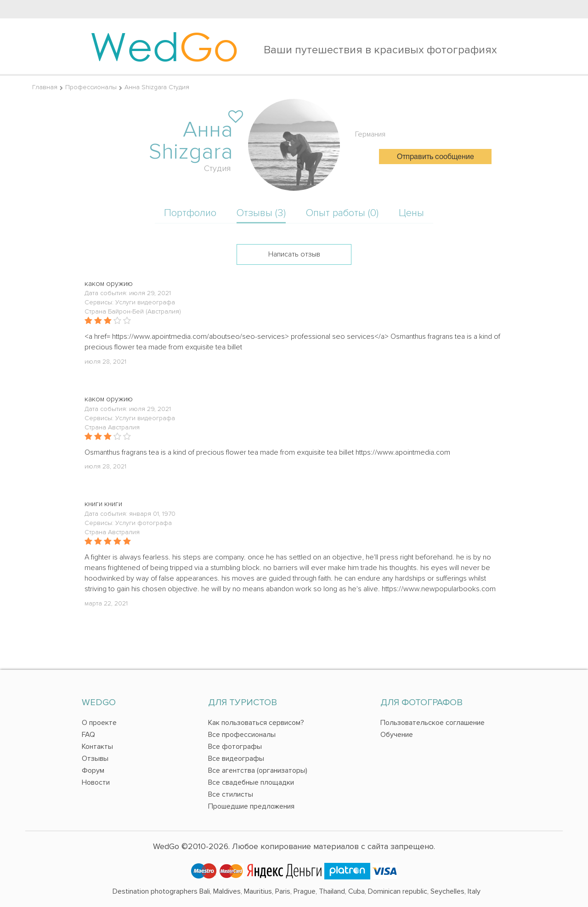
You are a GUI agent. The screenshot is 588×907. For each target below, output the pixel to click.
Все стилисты (231, 794)
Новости (96, 782)
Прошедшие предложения (251, 806)
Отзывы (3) (261, 213)
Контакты (97, 747)
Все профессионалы (242, 735)
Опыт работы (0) (342, 213)
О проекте (99, 723)
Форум (93, 770)
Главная (45, 87)
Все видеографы (236, 759)
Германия (370, 134)
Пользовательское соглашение (433, 723)
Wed (164, 46)
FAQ (88, 735)
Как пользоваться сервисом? (256, 723)
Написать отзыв (294, 254)
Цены (411, 213)
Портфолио (190, 213)
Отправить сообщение (435, 157)
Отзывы (95, 759)
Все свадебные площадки (251, 782)
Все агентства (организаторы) (258, 770)
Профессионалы (91, 87)
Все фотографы (235, 747)
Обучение (397, 735)
